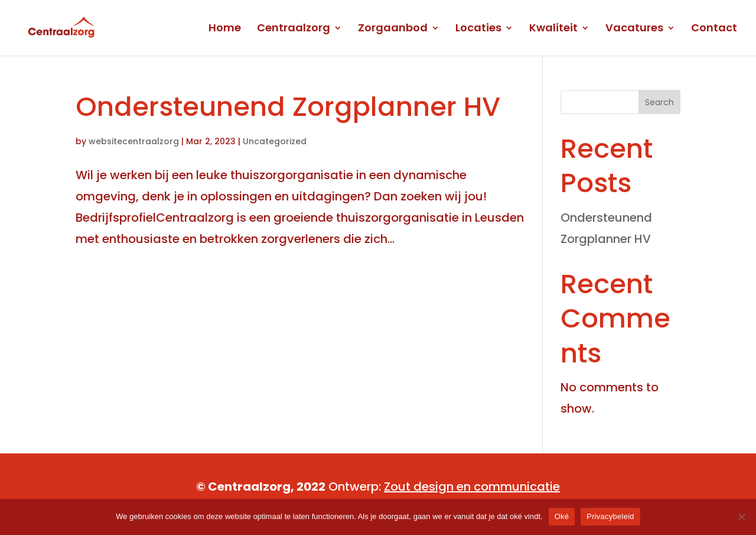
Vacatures (634, 29)
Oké (562, 516)
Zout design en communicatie (472, 487)
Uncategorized (275, 141)
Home (225, 29)
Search (659, 102)
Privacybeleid (610, 516)
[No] (741, 517)
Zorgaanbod (393, 29)
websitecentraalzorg (134, 141)
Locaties (478, 29)
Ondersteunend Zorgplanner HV (288, 107)
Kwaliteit (553, 29)
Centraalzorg (294, 29)
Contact (714, 29)
